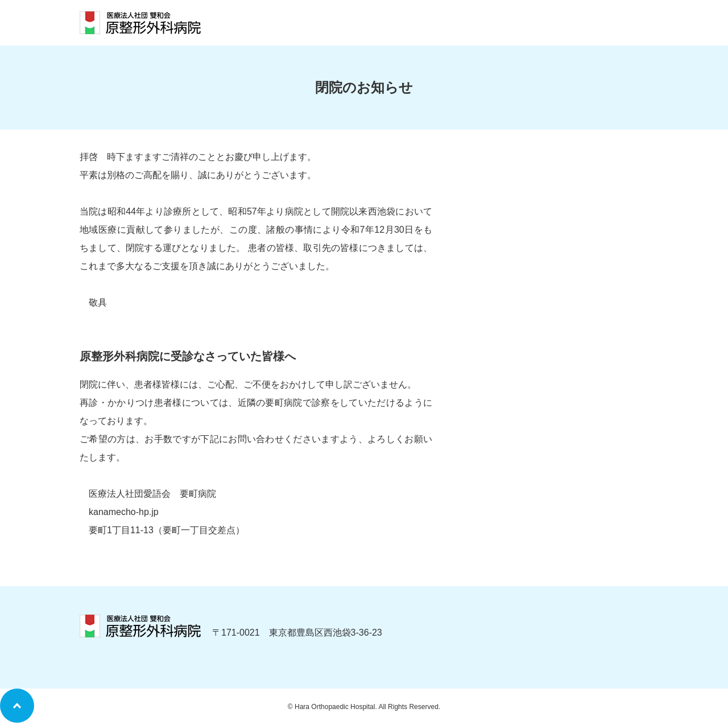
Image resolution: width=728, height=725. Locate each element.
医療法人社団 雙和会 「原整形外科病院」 (140, 23)
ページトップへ (17, 706)
